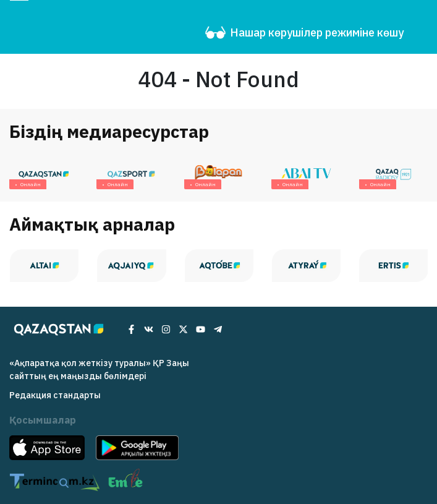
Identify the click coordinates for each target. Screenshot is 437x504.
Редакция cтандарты (55, 395)
